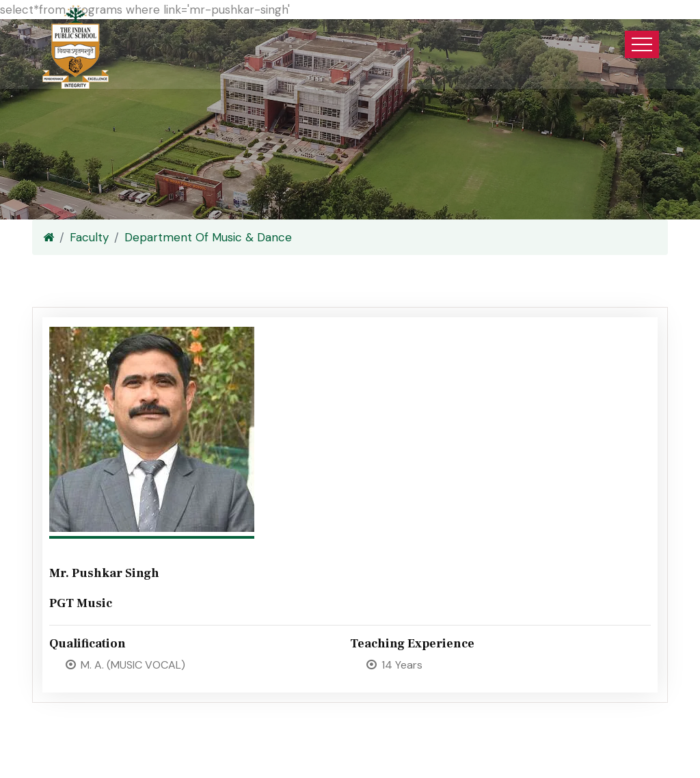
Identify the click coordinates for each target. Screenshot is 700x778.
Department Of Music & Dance (208, 237)
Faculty (89, 237)
